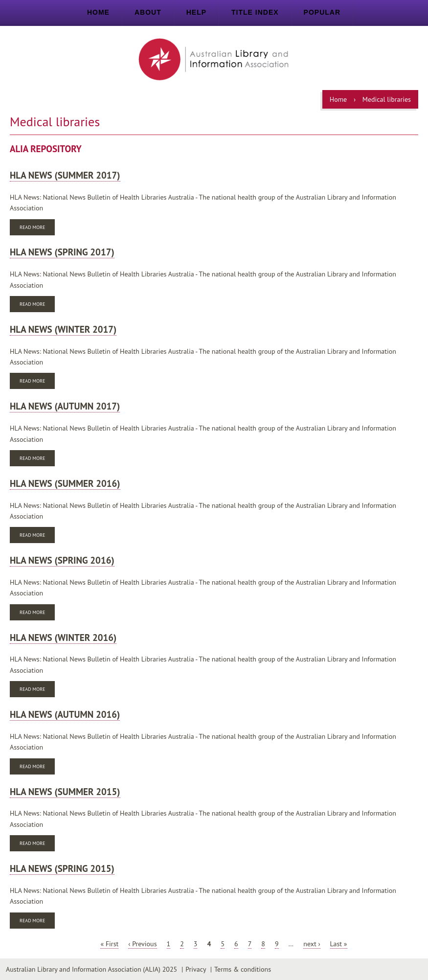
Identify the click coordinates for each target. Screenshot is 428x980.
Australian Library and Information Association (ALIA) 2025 (91, 969)
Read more (37, 228)
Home (98, 12)
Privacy (196, 969)
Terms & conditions (243, 969)
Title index (255, 12)
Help (196, 12)
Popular (322, 12)
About (148, 12)
